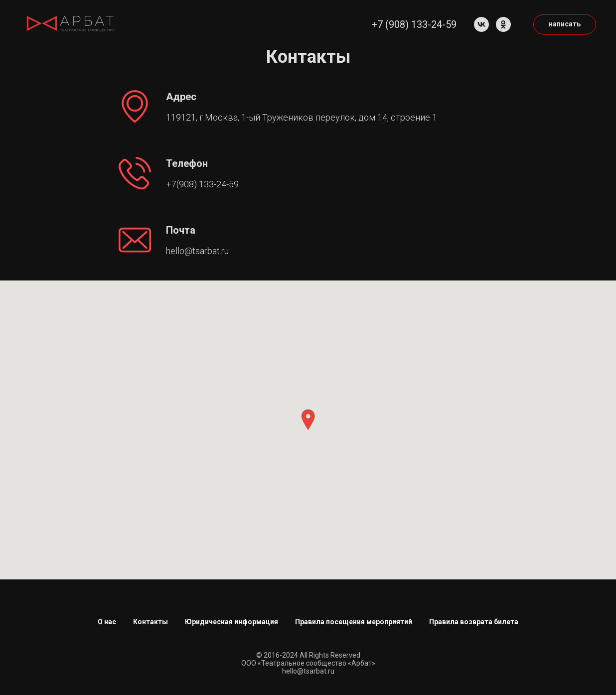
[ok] (503, 24)
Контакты (151, 622)
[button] (308, 420)
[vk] (481, 24)
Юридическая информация (231, 622)
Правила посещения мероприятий (354, 622)
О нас (107, 622)
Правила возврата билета (474, 622)
